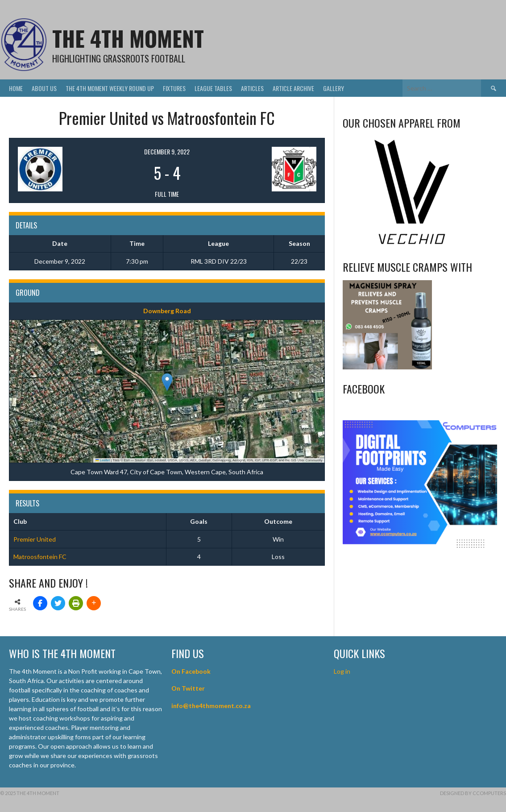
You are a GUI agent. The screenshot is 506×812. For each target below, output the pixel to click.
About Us (44, 88)
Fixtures (174, 88)
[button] (167, 382)
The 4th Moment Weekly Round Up (110, 88)
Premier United (35, 539)
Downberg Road (167, 311)
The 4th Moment (128, 38)
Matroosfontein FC (40, 557)
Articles (252, 88)
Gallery (334, 88)
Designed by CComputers (473, 793)
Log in (343, 671)
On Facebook (191, 671)
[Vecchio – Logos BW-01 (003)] (412, 245)
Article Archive (293, 88)
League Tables (213, 88)
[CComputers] (420, 547)
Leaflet (103, 460)
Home (16, 88)
